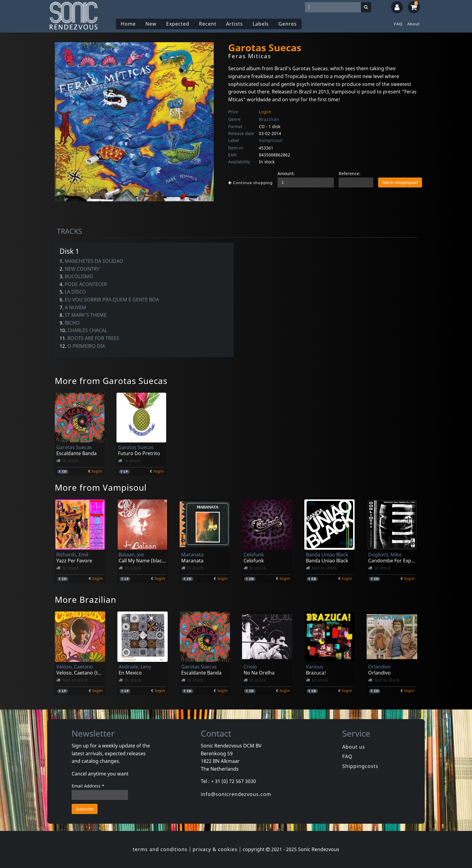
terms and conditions (160, 849)
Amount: (286, 173)
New (151, 24)
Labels (261, 24)
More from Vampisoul (101, 487)
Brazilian (269, 119)
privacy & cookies (215, 849)
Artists (234, 24)
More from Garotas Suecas (111, 381)
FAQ (398, 24)
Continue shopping (250, 183)
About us (354, 747)
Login (265, 112)
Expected (178, 24)
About (414, 24)
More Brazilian (85, 599)
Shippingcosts (360, 766)
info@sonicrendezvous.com (236, 794)
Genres (288, 24)
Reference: (349, 173)
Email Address (88, 786)
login (97, 471)
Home (128, 24)
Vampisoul (271, 140)
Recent (208, 24)
